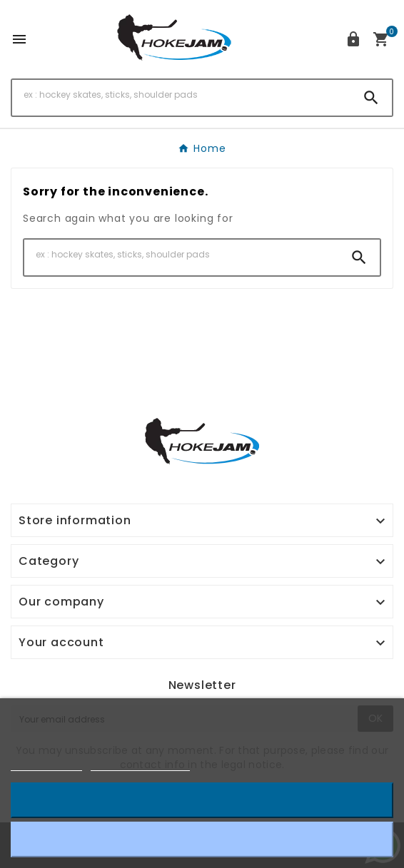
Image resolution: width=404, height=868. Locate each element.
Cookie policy (46, 764)
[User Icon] (353, 39)
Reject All (202, 839)
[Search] (181, 95)
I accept (202, 800)
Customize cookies (140, 764)
